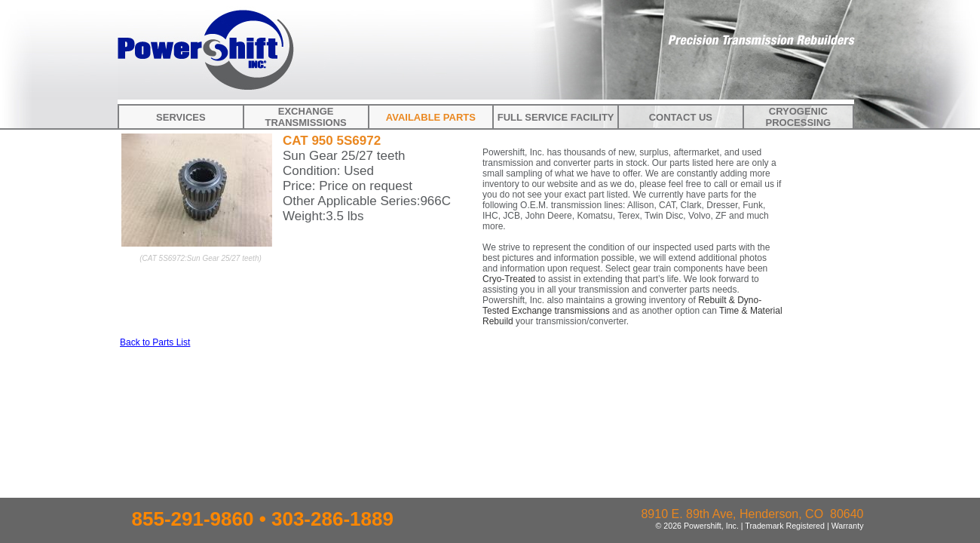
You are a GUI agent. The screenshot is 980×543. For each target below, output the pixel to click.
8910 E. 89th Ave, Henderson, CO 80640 (752, 514)
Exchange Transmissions (305, 117)
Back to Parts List (155, 342)
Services (181, 117)
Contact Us (681, 117)
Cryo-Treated (509, 279)
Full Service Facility (556, 117)
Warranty (848, 526)
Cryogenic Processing (799, 117)
